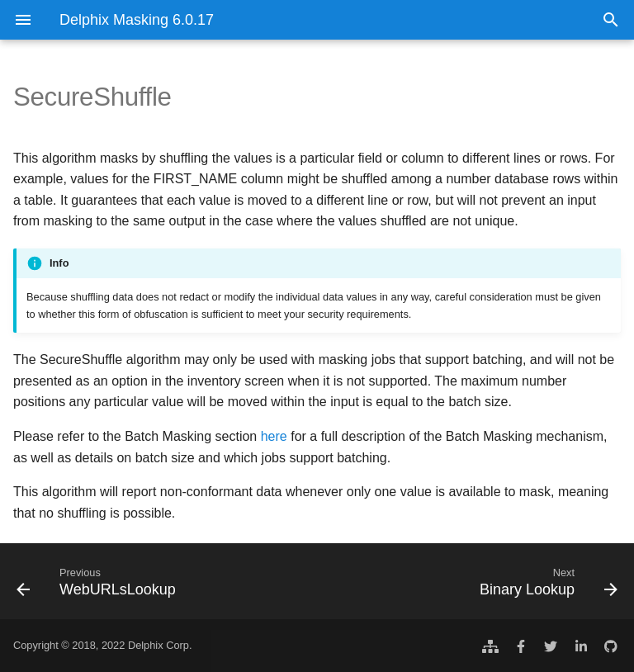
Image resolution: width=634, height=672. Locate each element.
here (274, 436)
